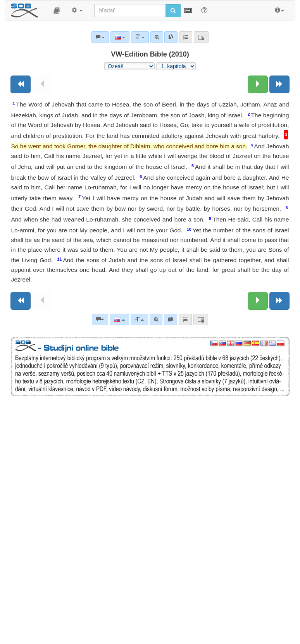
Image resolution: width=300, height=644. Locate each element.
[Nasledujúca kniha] (279, 84)
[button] (57, 10)
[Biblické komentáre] (100, 319)
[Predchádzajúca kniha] (21, 84)
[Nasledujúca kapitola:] (258, 84)
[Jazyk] (119, 319)
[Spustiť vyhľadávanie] (173, 10)
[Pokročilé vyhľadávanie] (156, 319)
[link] (171, 319)
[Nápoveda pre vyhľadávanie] (204, 10)
